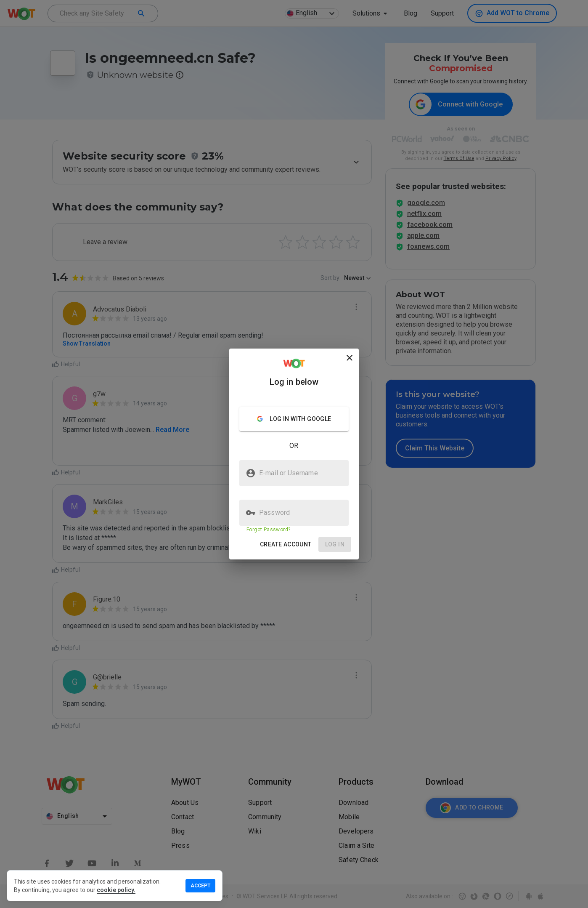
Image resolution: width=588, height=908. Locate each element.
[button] (286, 545)
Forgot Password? (268, 530)
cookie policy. (116, 890)
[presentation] (294, 454)
